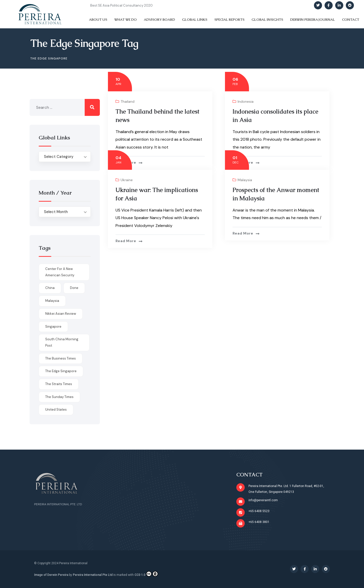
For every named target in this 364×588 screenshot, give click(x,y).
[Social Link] (318, 5)
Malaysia (245, 180)
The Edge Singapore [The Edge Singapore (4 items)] (61, 371)
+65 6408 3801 (259, 522)
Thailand (128, 101)
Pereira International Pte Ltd (93, 575)
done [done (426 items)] (74, 288)
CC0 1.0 (146, 574)
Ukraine (127, 180)
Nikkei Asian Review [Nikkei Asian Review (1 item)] (61, 314)
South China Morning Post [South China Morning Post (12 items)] (62, 342)
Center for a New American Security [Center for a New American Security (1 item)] (60, 272)
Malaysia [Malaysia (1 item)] (52, 301)
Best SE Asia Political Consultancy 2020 (121, 5)
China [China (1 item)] (50, 288)
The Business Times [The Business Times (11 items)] (61, 358)
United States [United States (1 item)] (56, 409)
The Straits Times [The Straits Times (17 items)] (59, 384)
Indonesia (246, 101)
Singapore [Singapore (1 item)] (53, 327)
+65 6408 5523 (259, 511)
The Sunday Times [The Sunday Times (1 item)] (59, 397)
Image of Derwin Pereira (51, 575)
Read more (126, 162)
